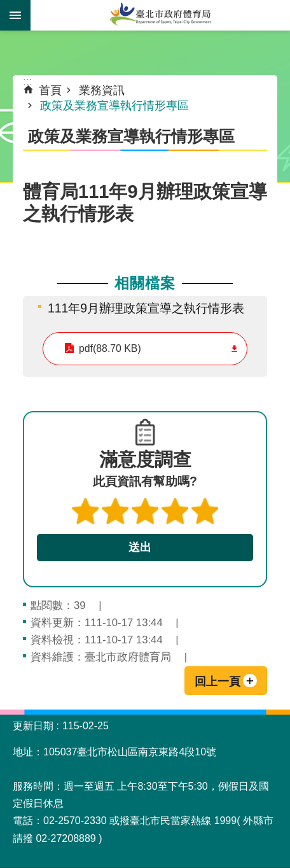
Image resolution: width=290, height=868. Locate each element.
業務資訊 (102, 90)
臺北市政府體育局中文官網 (160, 15)
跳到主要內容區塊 (7, 7)
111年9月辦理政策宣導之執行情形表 (146, 308)
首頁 (50, 90)
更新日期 (33, 726)
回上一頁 (217, 682)
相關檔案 (145, 283)
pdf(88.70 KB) (110, 348)
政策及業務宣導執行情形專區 (114, 106)
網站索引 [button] (15, 15)
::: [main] (28, 81)
